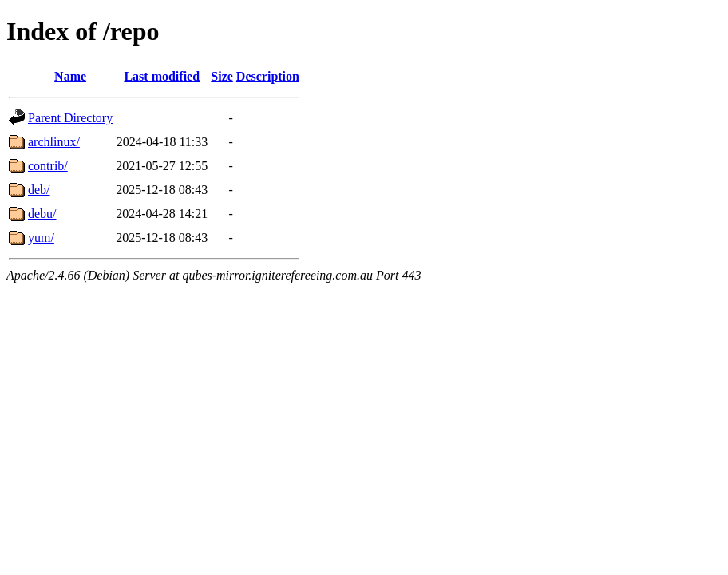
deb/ (39, 190)
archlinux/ (54, 142)
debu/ (42, 214)
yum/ (41, 238)
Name (70, 76)
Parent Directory (70, 118)
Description (268, 76)
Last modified (162, 76)
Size (222, 76)
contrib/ (48, 166)
